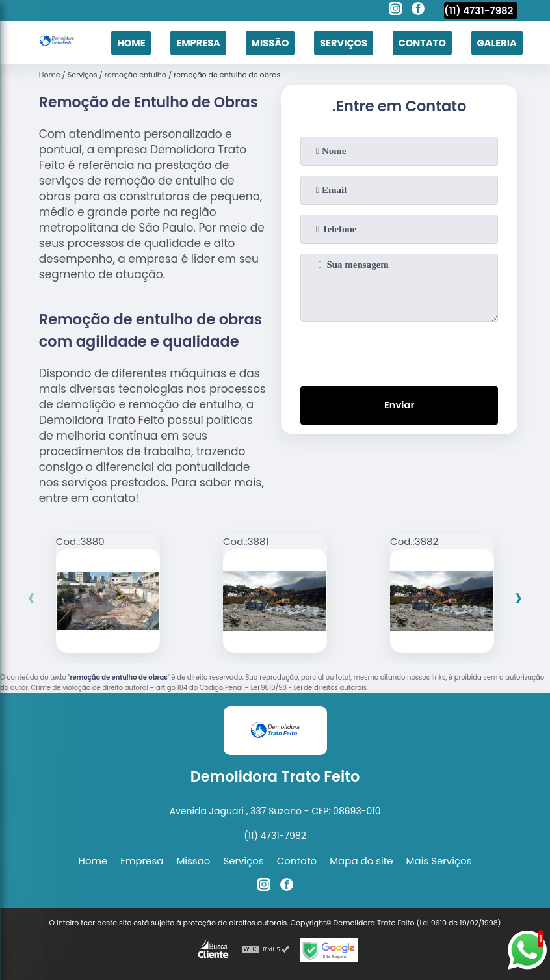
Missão (265, 42)
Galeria (496, 42)
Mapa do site (361, 859)
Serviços (340, 42)
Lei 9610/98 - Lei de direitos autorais (309, 686)
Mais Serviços (439, 859)
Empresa (192, 42)
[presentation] (399, 349)
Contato (420, 42)
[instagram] (395, 10)
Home (124, 42)
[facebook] (418, 10)
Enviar (399, 404)
